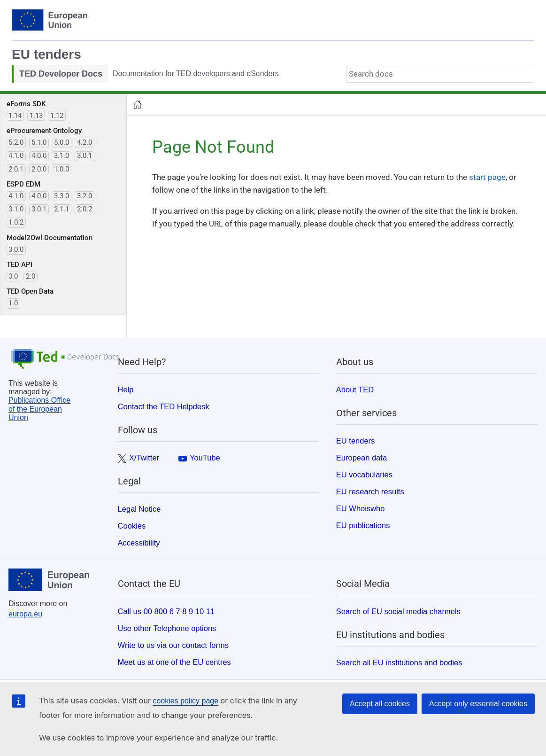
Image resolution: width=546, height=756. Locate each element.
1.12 (57, 116)
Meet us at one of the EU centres (174, 662)
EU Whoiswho (361, 508)
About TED (355, 390)
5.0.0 (62, 142)
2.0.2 (85, 209)
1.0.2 (16, 222)
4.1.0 (16, 156)
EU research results (370, 491)
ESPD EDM (23, 184)
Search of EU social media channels (398, 611)
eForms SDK (26, 104)
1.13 (36, 116)
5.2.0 (16, 142)
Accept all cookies (380, 704)
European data (361, 458)
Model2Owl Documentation (50, 238)
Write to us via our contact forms (173, 645)
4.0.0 (39, 156)
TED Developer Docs (61, 74)
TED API (19, 265)
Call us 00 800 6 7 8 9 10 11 (166, 611)
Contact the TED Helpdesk (164, 406)
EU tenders (46, 54)
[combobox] (440, 74)
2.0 (31, 276)
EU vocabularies (364, 475)
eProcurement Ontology (44, 131)
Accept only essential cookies (478, 704)
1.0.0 (62, 169)
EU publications (363, 525)
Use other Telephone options (167, 628)
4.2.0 (85, 142)
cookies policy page (185, 701)
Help (126, 390)
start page (487, 177)
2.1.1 (62, 209)
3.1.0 (62, 156)
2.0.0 (39, 169)
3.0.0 (16, 249)
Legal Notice (139, 509)
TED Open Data (30, 291)
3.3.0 (62, 196)
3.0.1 (85, 156)
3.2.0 (85, 196)
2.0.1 (16, 169)
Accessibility (139, 543)
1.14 (15, 116)
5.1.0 (39, 142)
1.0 (13, 303)
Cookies (132, 526)
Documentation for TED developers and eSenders (196, 74)
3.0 (13, 276)
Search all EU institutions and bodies (399, 662)
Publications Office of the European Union (39, 409)
